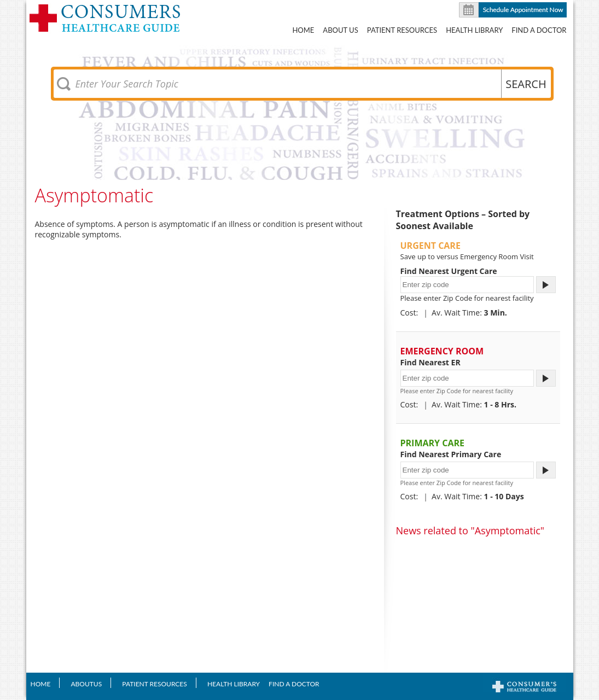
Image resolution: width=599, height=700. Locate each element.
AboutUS (86, 684)
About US (340, 30)
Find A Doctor (539, 30)
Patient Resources (402, 30)
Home (303, 30)
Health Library (474, 30)
